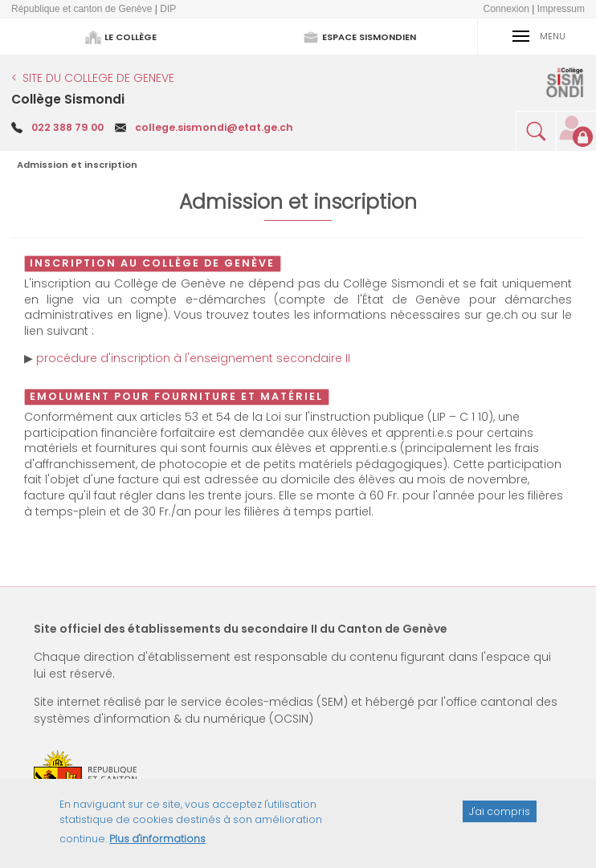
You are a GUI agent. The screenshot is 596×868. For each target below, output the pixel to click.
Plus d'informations (157, 846)
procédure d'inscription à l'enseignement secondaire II (193, 358)
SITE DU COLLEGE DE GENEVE (98, 78)
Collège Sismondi (68, 99)
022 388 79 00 (67, 127)
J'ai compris (500, 818)
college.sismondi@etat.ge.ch (214, 127)
